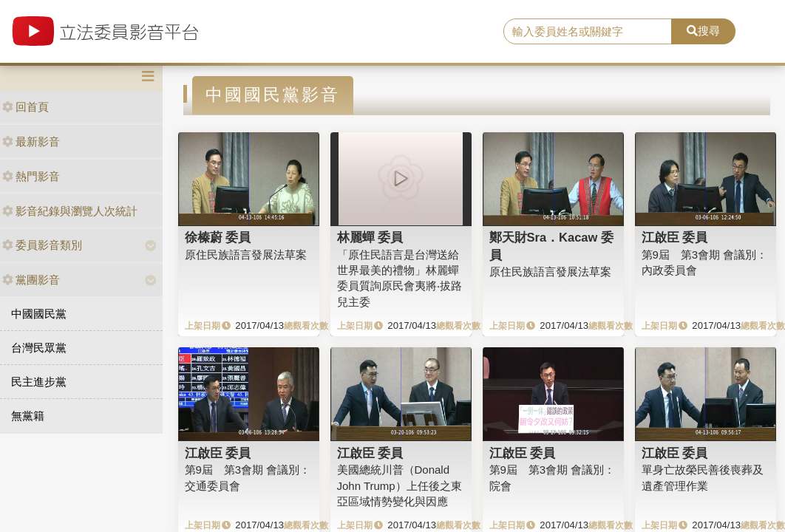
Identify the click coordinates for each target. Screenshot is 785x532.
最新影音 (31, 141)
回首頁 (26, 107)
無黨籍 (28, 416)
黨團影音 (31, 280)
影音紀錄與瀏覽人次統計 (70, 211)
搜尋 (703, 31)
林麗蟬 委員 (370, 237)
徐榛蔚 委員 (218, 237)
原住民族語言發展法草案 (246, 255)
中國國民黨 (39, 314)
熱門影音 (31, 176)
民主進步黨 (39, 382)
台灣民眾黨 (39, 348)
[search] (588, 32)
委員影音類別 (42, 245)
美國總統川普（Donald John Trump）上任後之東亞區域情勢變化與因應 (400, 485)
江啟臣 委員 (675, 237)
